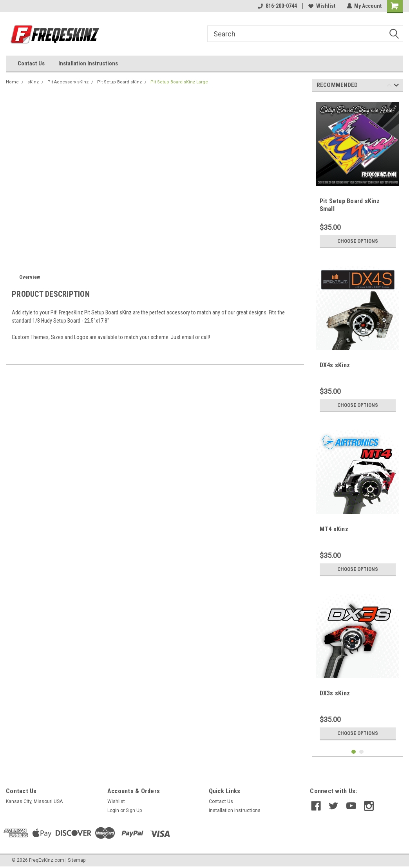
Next (396, 86)
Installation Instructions (88, 63)
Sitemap (77, 860)
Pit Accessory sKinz (68, 82)
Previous (389, 86)
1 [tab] (354, 752)
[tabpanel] (358, 175)
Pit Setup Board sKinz (119, 82)
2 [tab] (361, 752)
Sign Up (134, 810)
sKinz (33, 82)
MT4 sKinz (334, 529)
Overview (30, 277)
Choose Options (358, 241)
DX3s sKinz (335, 693)
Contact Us (31, 63)
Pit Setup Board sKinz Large (179, 82)
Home (12, 82)
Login (113, 810)
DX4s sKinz (335, 365)
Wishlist (321, 6)
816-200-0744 (277, 6)
